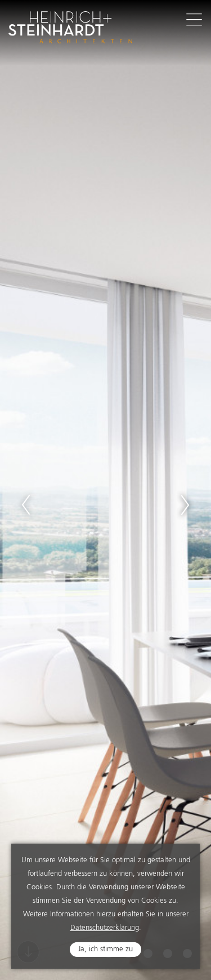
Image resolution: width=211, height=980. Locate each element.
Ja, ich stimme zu (105, 949)
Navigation (194, 20)
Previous (26, 505)
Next (185, 505)
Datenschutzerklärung (105, 928)
